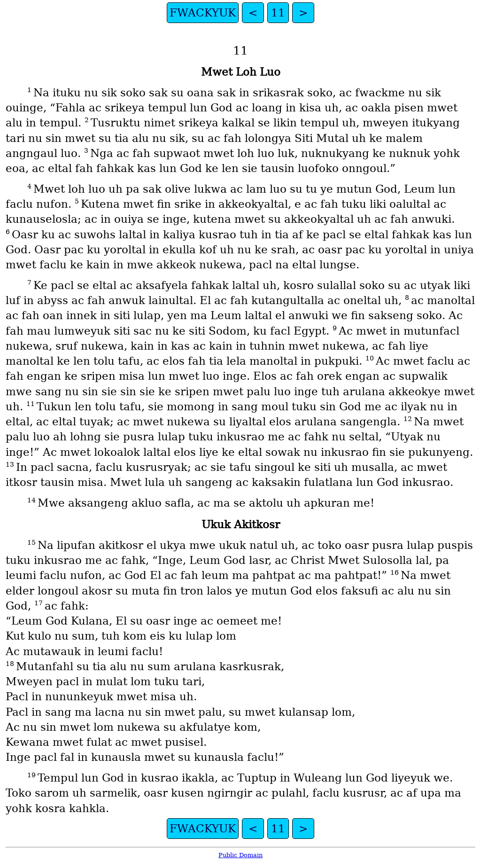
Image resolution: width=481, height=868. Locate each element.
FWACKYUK (203, 13)
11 (278, 13)
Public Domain (240, 855)
